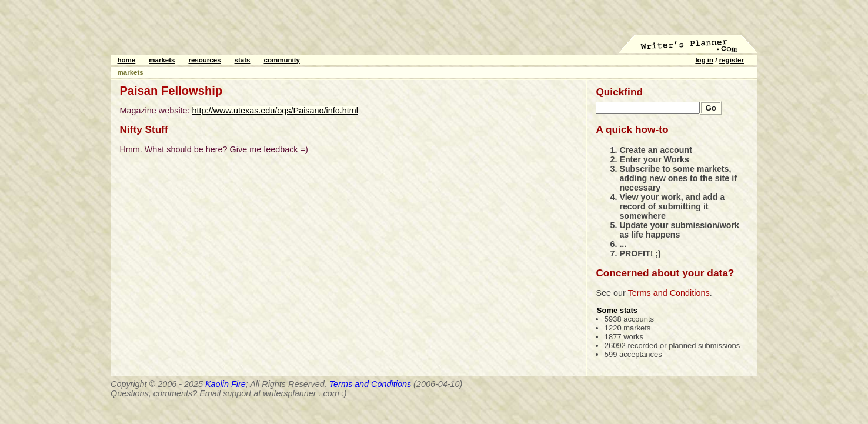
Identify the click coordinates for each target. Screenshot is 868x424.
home (127, 60)
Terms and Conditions (669, 293)
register (732, 60)
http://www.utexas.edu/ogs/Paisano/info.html (275, 111)
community (282, 60)
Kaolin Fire (226, 384)
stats (243, 60)
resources (204, 60)
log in (704, 60)
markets (162, 60)
